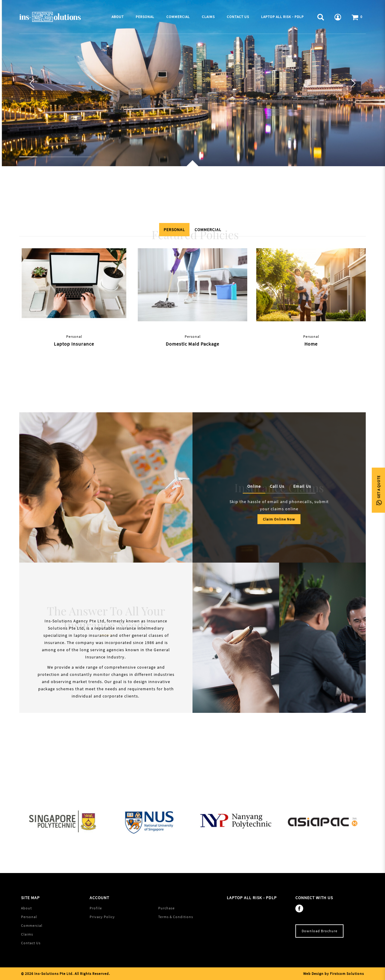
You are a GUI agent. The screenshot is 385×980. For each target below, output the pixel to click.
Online (254, 486)
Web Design (313, 974)
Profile (96, 908)
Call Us (277, 486)
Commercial (208, 230)
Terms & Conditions (176, 917)
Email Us (302, 486)
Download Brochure (320, 931)
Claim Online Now (279, 519)
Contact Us (31, 943)
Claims (27, 934)
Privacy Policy (102, 917)
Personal (174, 230)
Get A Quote (379, 490)
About (26, 908)
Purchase (166, 908)
